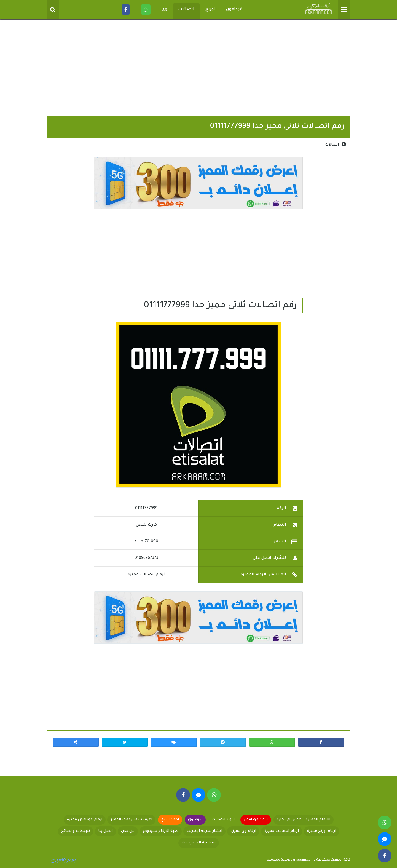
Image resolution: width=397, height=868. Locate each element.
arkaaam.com (303, 860)
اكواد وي (195, 820)
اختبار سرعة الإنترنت (204, 831)
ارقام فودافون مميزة (85, 820)
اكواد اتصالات (223, 820)
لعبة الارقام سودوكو (161, 831)
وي (164, 10)
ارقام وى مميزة (243, 831)
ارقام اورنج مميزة (322, 831)
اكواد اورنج (170, 820)
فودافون (234, 10)
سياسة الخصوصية (199, 843)
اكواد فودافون (256, 820)
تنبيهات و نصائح (76, 831)
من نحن (128, 831)
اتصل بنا (105, 831)
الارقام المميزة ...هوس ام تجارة (304, 820)
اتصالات (186, 10)
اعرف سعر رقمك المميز (131, 820)
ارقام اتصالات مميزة (146, 575)
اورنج (210, 10)
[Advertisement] (198, 69)
